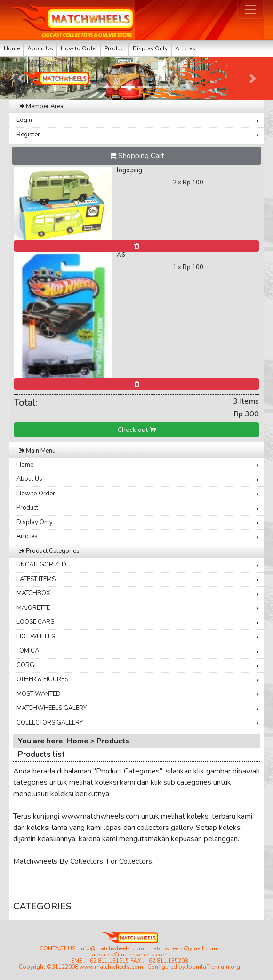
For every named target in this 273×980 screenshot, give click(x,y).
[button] (20, 78)
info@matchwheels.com (112, 948)
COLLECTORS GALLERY (50, 723)
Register (28, 135)
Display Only (150, 48)
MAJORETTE (33, 608)
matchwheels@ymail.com (183, 948)
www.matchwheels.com (111, 967)
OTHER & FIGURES (42, 679)
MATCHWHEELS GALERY (52, 708)
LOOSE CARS (35, 622)
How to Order (79, 48)
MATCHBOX (33, 593)
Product (115, 48)
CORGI (26, 665)
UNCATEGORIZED (41, 565)
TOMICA (28, 651)
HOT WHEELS (36, 637)
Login (24, 120)
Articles (185, 48)
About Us (40, 48)
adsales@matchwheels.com (130, 955)
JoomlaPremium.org (213, 967)
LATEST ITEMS (36, 579)
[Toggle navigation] (250, 9)
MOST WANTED (39, 694)
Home (12, 48)
